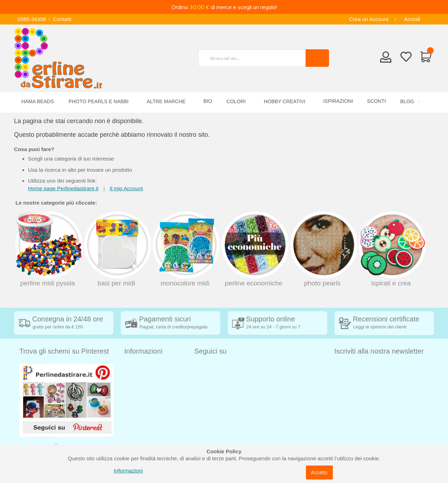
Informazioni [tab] (143, 351)
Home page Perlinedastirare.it (63, 188)
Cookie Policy (140, 420)
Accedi (412, 19)
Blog (130, 441)
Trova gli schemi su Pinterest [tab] (64, 351)
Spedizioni (136, 367)
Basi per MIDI (117, 249)
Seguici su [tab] (210, 351)
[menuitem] (409, 102)
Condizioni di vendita (149, 378)
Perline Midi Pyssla (48, 249)
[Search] (317, 58)
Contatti (62, 19)
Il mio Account (126, 188)
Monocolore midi (185, 249)
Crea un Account (369, 19)
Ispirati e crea (392, 249)
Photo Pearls (323, 249)
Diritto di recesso (144, 388)
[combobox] (255, 58)
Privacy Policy (141, 409)
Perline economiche (254, 249)
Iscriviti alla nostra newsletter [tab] (379, 351)
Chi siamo (136, 430)
